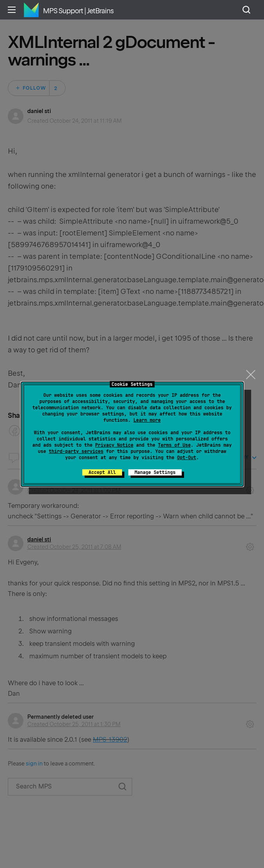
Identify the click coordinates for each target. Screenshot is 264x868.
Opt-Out (187, 458)
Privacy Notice (114, 445)
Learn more (147, 420)
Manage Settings (155, 472)
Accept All (102, 472)
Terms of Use (174, 445)
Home (31, 10)
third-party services (76, 451)
